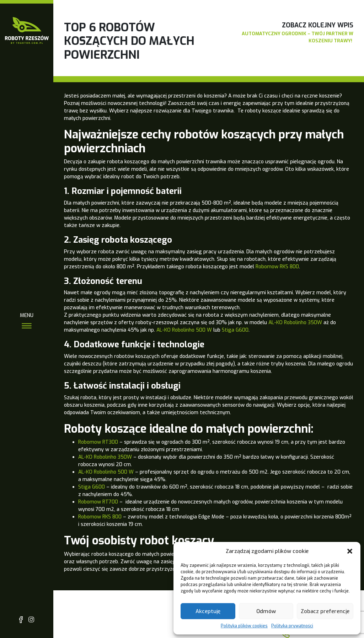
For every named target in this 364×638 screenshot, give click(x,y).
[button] (350, 551)
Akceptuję (208, 611)
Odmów (266, 611)
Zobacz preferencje (325, 611)
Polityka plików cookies (244, 626)
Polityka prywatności (292, 626)
